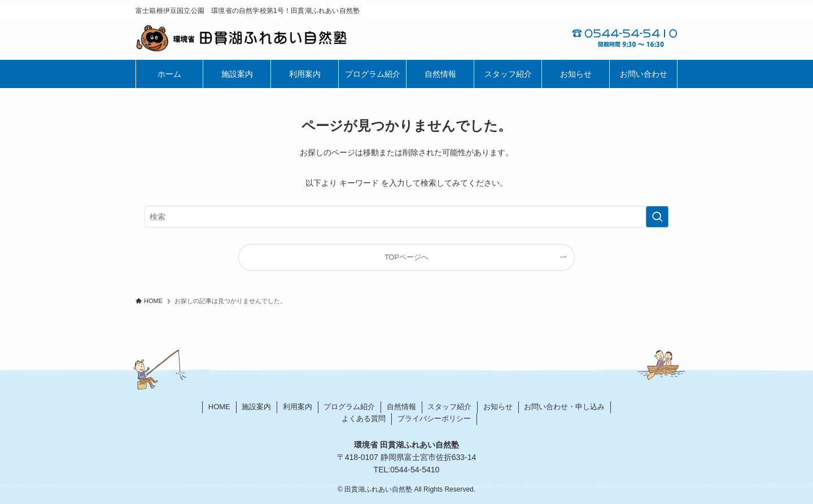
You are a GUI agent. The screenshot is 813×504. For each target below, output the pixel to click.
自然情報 (401, 407)
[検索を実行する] (657, 217)
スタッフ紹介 (449, 407)
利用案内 (298, 407)
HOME (219, 407)
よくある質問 (364, 418)
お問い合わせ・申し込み (564, 407)
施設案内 (256, 407)
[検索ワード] (406, 217)
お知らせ (498, 407)
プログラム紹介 (349, 407)
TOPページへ (406, 257)
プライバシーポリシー (434, 418)
